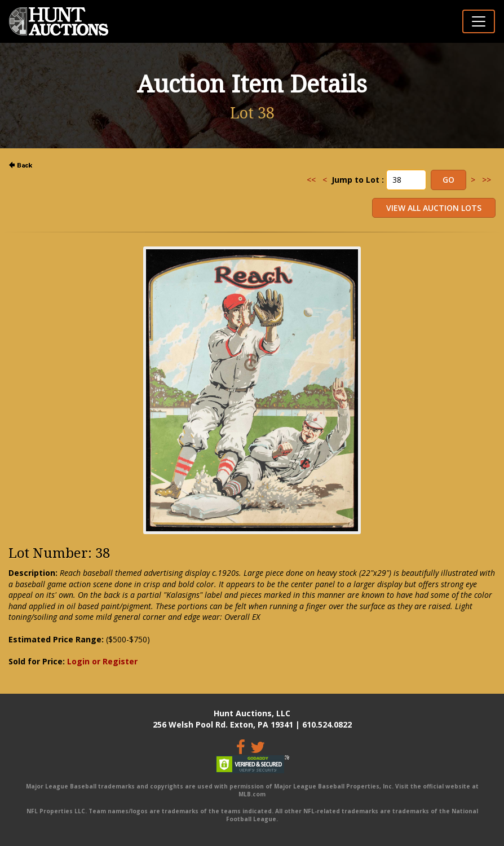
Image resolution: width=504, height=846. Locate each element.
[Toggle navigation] (479, 21)
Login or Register (102, 661)
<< (311, 180)
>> (487, 180)
